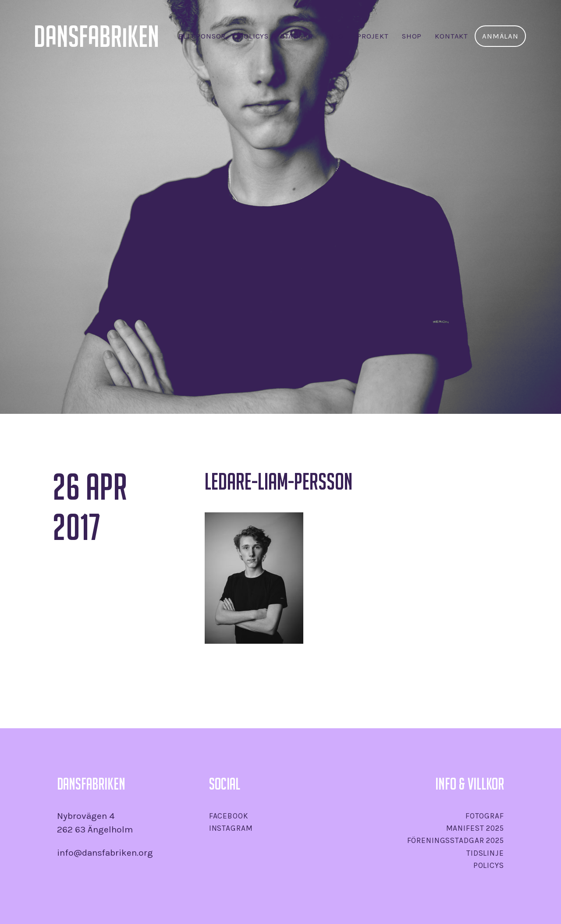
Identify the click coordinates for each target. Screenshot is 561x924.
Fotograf (485, 816)
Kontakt (451, 36)
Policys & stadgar (276, 36)
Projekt (373, 36)
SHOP (412, 36)
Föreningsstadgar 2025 (456, 840)
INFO (335, 36)
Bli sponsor (202, 36)
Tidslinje (485, 853)
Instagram (231, 828)
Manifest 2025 (475, 828)
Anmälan (500, 36)
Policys (489, 865)
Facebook (229, 816)
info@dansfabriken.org (105, 853)
